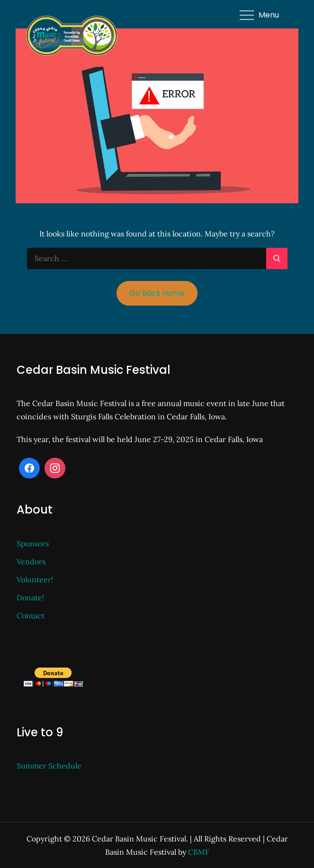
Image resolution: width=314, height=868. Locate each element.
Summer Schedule (49, 766)
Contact (31, 615)
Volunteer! (35, 579)
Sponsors (33, 543)
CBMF (199, 852)
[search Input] (157, 258)
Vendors (31, 561)
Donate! (30, 597)
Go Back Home (157, 293)
